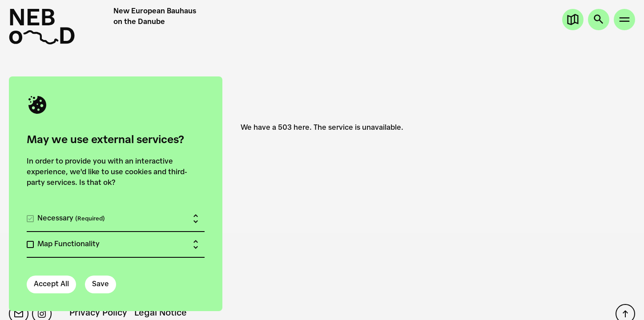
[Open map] (573, 20)
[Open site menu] (624, 20)
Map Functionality (68, 244)
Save (101, 284)
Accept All (51, 284)
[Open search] (599, 20)
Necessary (71, 219)
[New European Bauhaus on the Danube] (61, 27)
